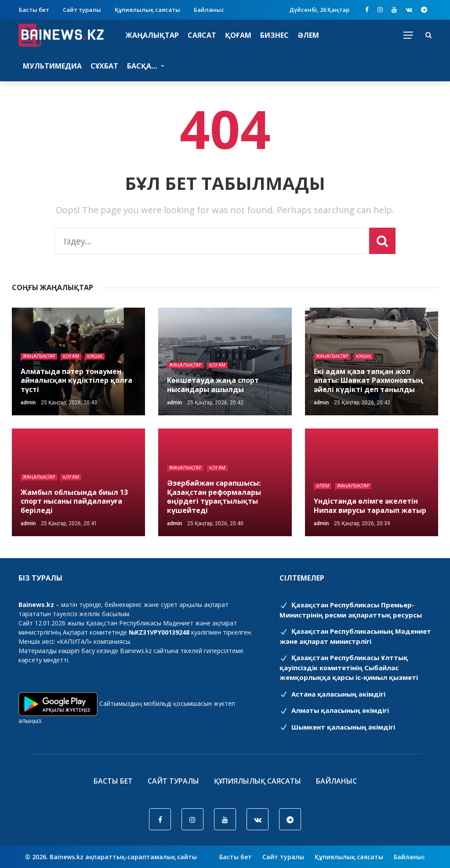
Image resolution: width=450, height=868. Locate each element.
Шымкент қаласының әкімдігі (337, 727)
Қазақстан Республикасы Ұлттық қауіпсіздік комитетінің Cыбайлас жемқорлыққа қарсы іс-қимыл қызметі (349, 667)
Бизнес (274, 35)
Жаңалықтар (152, 35)
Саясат (202, 35)
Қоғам (238, 35)
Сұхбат (104, 66)
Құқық (95, 356)
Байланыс (209, 10)
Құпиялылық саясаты (147, 10)
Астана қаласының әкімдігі (332, 694)
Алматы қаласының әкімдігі (334, 710)
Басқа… (142, 66)
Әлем (308, 35)
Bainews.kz (136, 651)
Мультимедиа (52, 66)
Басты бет (34, 10)
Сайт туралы (82, 10)
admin (28, 403)
